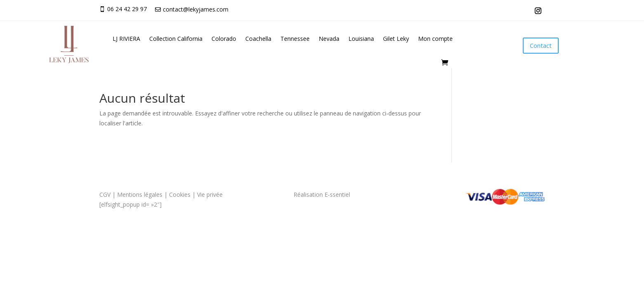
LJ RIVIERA (126, 39)
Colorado (224, 39)
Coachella (258, 39)
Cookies (180, 194)
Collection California (176, 39)
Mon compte (435, 39)
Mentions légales (140, 194)
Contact (541, 45)
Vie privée (211, 194)
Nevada (329, 39)
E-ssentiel (337, 194)
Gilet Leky (396, 39)
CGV (105, 194)
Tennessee (295, 39)
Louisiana (361, 39)
